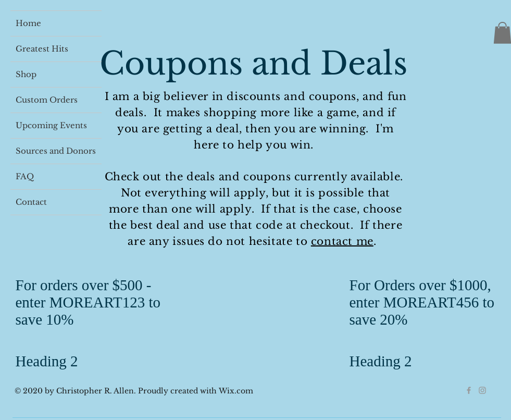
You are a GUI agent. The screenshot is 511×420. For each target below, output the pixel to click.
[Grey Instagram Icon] (482, 390)
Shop (26, 74)
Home (28, 23)
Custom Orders (47, 100)
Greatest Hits (42, 49)
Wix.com (236, 391)
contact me (342, 241)
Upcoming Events (51, 125)
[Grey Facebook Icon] (469, 390)
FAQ (25, 176)
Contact (31, 202)
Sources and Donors (56, 151)
